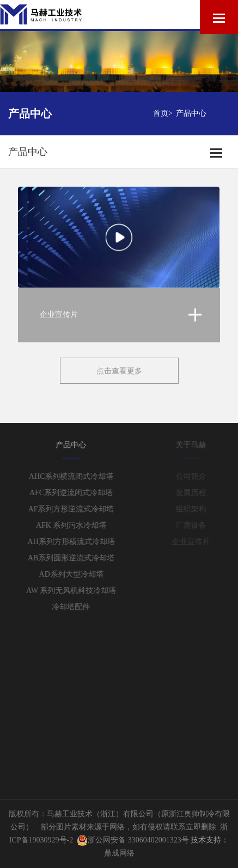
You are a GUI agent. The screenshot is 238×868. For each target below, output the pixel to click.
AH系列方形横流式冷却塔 (76, 542)
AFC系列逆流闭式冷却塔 (76, 493)
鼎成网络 (119, 853)
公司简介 (196, 476)
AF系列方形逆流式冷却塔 (76, 509)
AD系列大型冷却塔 (76, 574)
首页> (163, 113)
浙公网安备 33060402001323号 (133, 840)
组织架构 (196, 509)
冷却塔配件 (76, 607)
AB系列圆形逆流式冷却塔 (76, 558)
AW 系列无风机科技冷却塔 (76, 591)
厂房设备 (196, 525)
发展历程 (196, 493)
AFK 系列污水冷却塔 (76, 525)
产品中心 (191, 113)
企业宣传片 (196, 542)
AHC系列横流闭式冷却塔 (76, 476)
